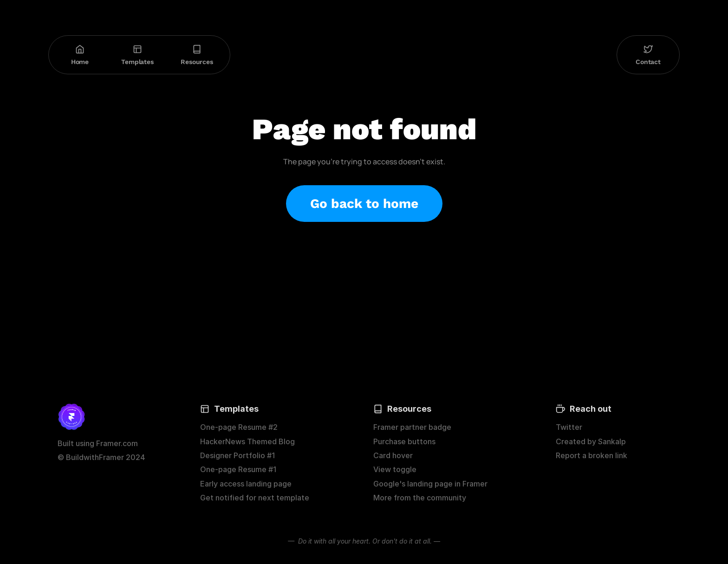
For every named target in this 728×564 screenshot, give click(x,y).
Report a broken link (591, 455)
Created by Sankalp (591, 441)
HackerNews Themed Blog (247, 441)
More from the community (420, 498)
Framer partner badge (412, 427)
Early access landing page (246, 484)
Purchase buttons (404, 441)
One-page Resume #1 (238, 469)
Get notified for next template (255, 498)
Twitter (569, 427)
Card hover (393, 455)
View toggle (395, 469)
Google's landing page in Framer (430, 484)
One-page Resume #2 (239, 427)
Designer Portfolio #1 (237, 455)
